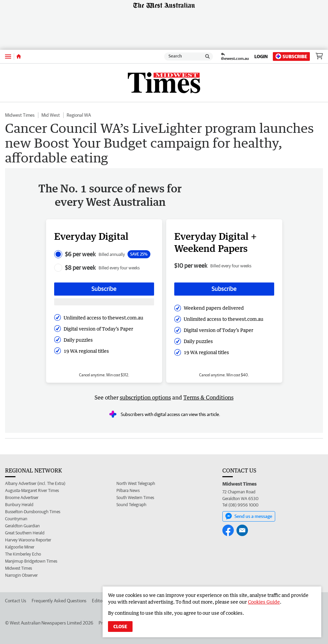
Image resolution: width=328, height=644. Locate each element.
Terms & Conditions (208, 397)
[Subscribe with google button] (104, 302)
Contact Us (16, 601)
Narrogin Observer (21, 575)
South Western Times (135, 498)
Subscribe (291, 56)
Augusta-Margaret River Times (32, 490)
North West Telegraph (136, 483)
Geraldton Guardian (22, 526)
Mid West (51, 115)
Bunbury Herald (19, 505)
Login (261, 56)
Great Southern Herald (25, 533)
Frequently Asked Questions (59, 601)
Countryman (16, 519)
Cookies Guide (264, 602)
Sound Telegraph (131, 505)
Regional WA (79, 115)
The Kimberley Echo (23, 554)
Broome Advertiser (22, 498)
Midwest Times (20, 115)
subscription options (145, 397)
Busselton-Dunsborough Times (33, 512)
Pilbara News (128, 490)
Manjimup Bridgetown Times (31, 561)
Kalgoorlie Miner (20, 547)
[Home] (19, 56)
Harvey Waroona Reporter (28, 540)
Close (120, 627)
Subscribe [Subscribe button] (104, 289)
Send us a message (249, 516)
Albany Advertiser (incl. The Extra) (35, 483)
